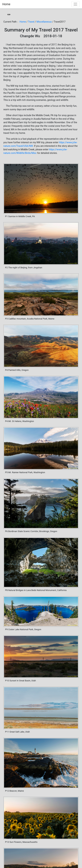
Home (6, 4)
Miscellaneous (44, 22)
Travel (31, 22)
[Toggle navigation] (75, 4)
